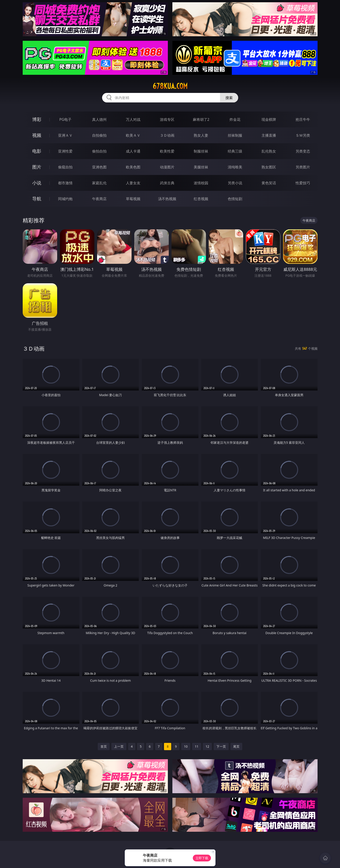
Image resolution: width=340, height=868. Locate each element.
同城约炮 (65, 199)
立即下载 (202, 858)
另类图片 (303, 167)
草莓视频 (133, 199)
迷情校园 (201, 183)
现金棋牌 (269, 119)
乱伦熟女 (269, 151)
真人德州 (99, 119)
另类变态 (303, 151)
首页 (104, 746)
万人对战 (133, 119)
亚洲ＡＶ (65, 135)
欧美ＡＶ (133, 135)
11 (197, 746)
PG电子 (65, 119)
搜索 (229, 98)
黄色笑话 (269, 183)
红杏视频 (201, 199)
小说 (37, 183)
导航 (37, 199)
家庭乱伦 (99, 183)
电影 (37, 151)
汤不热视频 (167, 199)
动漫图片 (167, 167)
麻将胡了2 (201, 119)
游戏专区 (167, 119)
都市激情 (65, 183)
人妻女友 (133, 183)
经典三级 (235, 151)
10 (186, 746)
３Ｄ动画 (167, 135)
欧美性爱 (167, 151)
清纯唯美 (235, 167)
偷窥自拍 (65, 167)
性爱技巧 (303, 183)
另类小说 (235, 183)
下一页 (221, 746)
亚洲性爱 (65, 151)
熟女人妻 (201, 135)
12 (207, 746)
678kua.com (170, 86)
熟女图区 (269, 167)
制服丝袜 (201, 151)
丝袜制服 (235, 135)
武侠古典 (167, 183)
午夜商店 (99, 199)
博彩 (37, 119)
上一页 (119, 746)
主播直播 (269, 135)
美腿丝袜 (201, 167)
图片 (37, 167)
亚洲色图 (99, 167)
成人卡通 (133, 151)
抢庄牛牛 (303, 119)
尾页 (236, 746)
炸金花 (235, 119)
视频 (37, 135)
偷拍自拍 (99, 151)
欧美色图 (133, 167)
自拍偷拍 (99, 135)
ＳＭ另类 (303, 135)
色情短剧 (235, 199)
